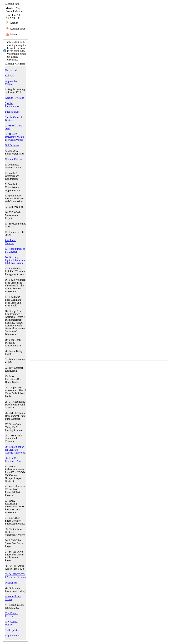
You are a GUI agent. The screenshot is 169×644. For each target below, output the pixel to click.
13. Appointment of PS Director (15, 250)
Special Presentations (12, 105)
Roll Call (10, 76)
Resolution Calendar (11, 242)
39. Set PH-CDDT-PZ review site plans (15, 576)
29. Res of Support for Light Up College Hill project (15, 450)
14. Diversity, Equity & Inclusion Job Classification (15, 260)
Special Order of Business (14, 119)
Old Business (12, 145)
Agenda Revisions (14, 98)
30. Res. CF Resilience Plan (13, 460)
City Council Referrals (12, 615)
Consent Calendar (14, 159)
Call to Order (12, 70)
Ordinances (11, 583)
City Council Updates (12, 623)
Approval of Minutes (11, 82)
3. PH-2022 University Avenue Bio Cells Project (15, 137)
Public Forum (12, 112)
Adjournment (12, 636)
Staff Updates (12, 630)
